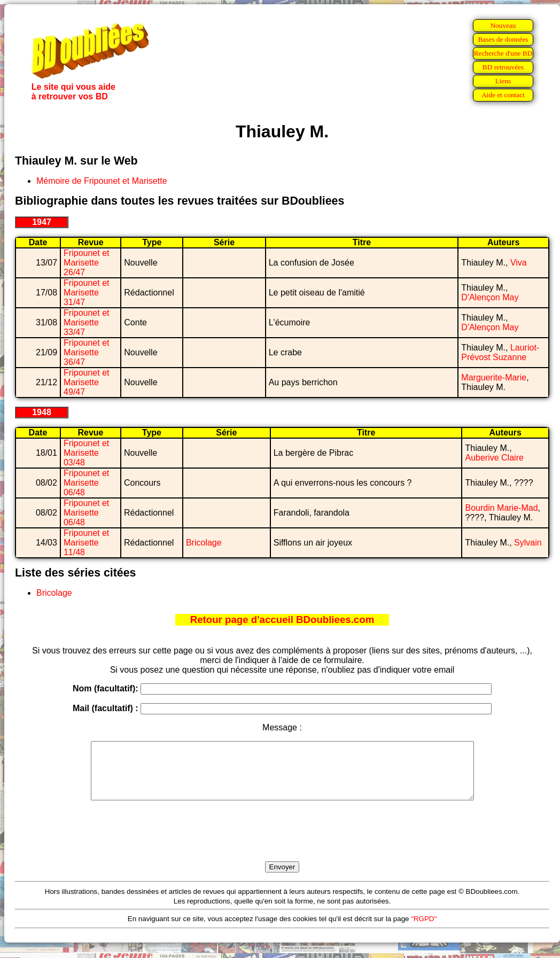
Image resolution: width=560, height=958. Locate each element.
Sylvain (528, 543)
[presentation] (282, 843)
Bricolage (204, 543)
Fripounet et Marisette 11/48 (86, 543)
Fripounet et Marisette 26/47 (86, 263)
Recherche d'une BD (503, 53)
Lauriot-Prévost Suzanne (500, 352)
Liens (503, 81)
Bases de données (503, 39)
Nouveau (503, 25)
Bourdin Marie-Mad (501, 508)
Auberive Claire (494, 458)
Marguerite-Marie (494, 377)
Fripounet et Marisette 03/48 (86, 453)
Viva (519, 263)
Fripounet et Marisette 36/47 (86, 352)
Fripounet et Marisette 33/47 (86, 322)
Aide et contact (503, 95)
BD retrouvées (503, 67)
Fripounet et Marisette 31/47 (86, 293)
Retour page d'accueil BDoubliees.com (282, 620)
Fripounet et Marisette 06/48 (86, 483)
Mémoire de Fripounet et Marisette (102, 181)
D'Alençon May (490, 297)
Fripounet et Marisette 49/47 (86, 382)
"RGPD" (424, 930)
